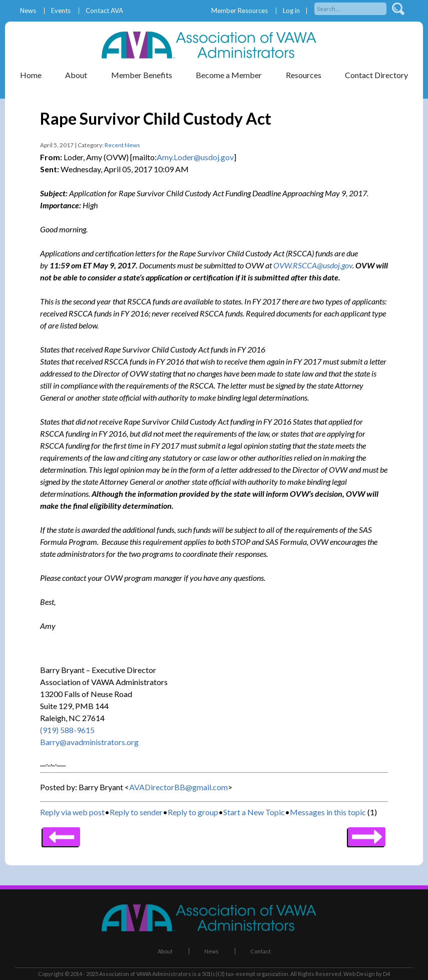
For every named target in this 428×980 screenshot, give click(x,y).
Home (31, 75)
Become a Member (229, 75)
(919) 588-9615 (67, 730)
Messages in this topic (328, 812)
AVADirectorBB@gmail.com (178, 787)
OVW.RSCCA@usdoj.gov (313, 265)
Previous (367, 833)
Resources (304, 75)
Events (61, 11)
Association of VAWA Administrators (145, 974)
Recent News (122, 145)
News (28, 11)
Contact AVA (104, 11)
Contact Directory (376, 75)
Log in (291, 11)
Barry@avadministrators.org (89, 742)
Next (61, 833)
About (76, 75)
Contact (261, 951)
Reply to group (193, 812)
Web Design (359, 974)
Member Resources (240, 11)
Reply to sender (136, 812)
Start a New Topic (254, 812)
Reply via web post (72, 812)
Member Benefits (142, 75)
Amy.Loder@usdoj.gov (195, 157)
